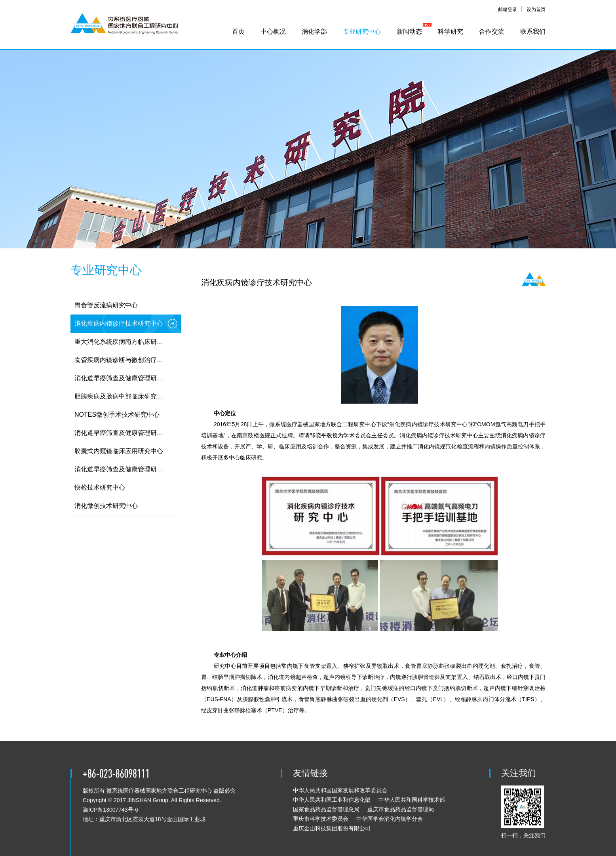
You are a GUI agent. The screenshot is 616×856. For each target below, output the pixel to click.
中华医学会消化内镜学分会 (390, 819)
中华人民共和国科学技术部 (412, 800)
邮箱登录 (508, 10)
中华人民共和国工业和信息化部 (332, 800)
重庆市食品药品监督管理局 (401, 809)
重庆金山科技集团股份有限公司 (332, 828)
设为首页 (536, 10)
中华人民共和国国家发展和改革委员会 (340, 790)
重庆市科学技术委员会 (321, 819)
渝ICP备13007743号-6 (110, 810)
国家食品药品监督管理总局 (326, 809)
